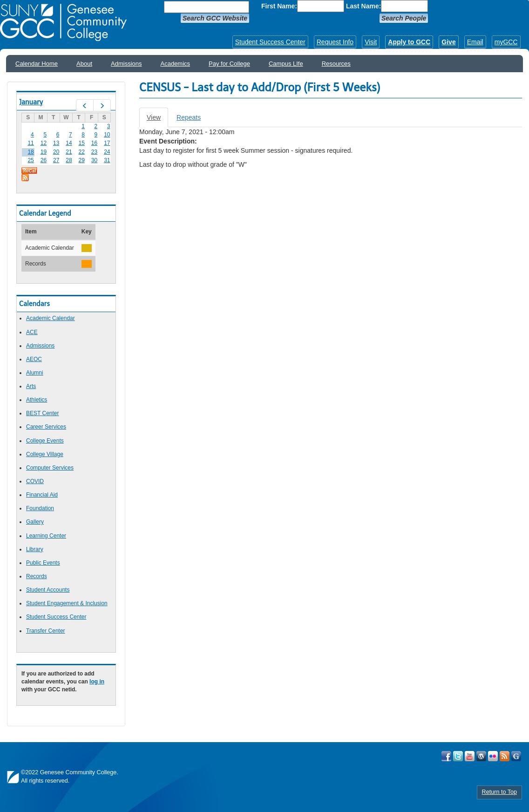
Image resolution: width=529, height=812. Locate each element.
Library (35, 549)
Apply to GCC (409, 42)
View (157, 120)
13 (56, 143)
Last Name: (363, 6)
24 (107, 152)
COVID (35, 481)
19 (44, 152)
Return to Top (499, 792)
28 (69, 160)
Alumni (35, 373)
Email (475, 42)
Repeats (189, 117)
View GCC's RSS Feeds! (505, 756)
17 (107, 143)
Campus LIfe (286, 64)
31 (107, 160)
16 (94, 143)
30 (94, 160)
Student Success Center (270, 42)
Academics (176, 64)
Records (37, 576)
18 (31, 152)
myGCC (506, 42)
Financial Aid (42, 495)
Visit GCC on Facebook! (446, 756)
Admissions (126, 64)
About (84, 64)
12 (44, 143)
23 (94, 152)
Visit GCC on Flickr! (493, 756)
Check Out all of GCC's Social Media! (516, 756)
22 (82, 152)
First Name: (279, 6)
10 (107, 135)
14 (69, 143)
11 (31, 143)
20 (56, 152)
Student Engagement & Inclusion (67, 603)
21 (69, 152)
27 (56, 160)
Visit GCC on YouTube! (470, 756)
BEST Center (42, 413)
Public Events (43, 563)
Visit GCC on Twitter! (458, 756)
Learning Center (46, 536)
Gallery (35, 522)
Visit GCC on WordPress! (481, 756)
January (31, 102)
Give (448, 42)
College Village (45, 454)
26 (44, 160)
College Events (45, 441)
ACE (32, 332)
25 (31, 160)
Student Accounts (48, 590)
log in (97, 682)
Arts (31, 386)
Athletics (37, 400)
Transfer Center (46, 631)
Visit (371, 42)
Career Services (46, 427)
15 (82, 143)
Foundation (40, 508)
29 (82, 160)
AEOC (34, 359)
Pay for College (229, 64)
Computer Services (50, 468)
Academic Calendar (51, 318)
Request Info (335, 42)
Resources (336, 64)
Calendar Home (37, 64)
